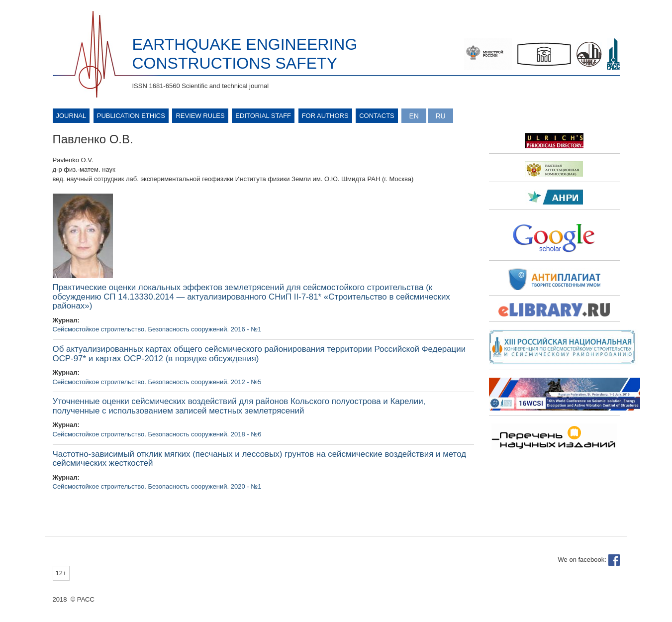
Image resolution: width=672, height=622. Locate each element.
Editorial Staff (263, 116)
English (414, 116)
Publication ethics (131, 116)
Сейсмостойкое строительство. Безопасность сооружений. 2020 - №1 (157, 486)
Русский (440, 116)
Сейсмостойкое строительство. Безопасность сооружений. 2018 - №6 (157, 434)
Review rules (200, 116)
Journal (71, 116)
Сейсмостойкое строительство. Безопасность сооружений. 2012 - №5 (157, 382)
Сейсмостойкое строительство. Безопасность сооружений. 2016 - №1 (157, 329)
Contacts (377, 116)
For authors (325, 116)
